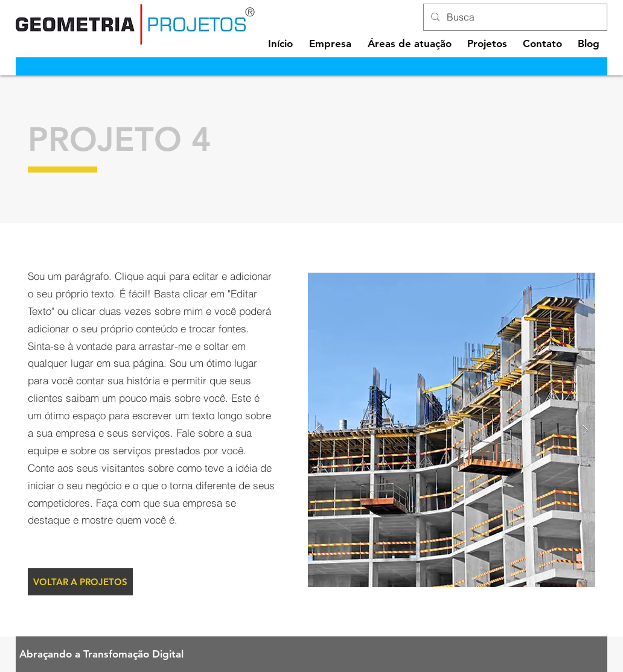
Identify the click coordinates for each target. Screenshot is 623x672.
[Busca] (514, 17)
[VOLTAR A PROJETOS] (80, 582)
